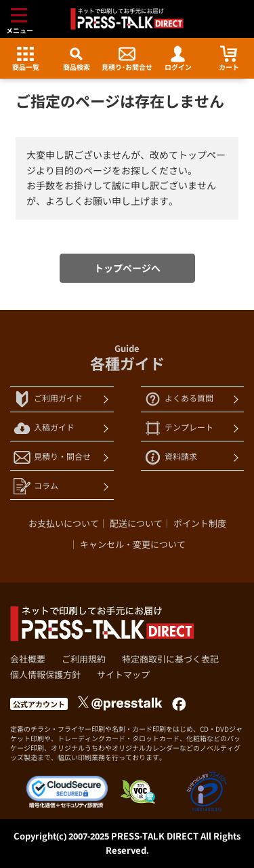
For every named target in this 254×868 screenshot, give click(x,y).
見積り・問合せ (52, 457)
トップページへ (127, 268)
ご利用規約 (84, 659)
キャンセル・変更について (133, 545)
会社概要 (28, 659)
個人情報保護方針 (45, 675)
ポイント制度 (200, 524)
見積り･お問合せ (127, 59)
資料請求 (171, 457)
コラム (36, 487)
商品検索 (77, 59)
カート (229, 59)
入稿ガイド (44, 428)
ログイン (178, 59)
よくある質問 (179, 399)
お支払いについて (64, 524)
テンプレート (179, 428)
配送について (136, 524)
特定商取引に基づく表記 (170, 659)
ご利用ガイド (48, 399)
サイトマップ (123, 675)
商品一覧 (26, 59)
